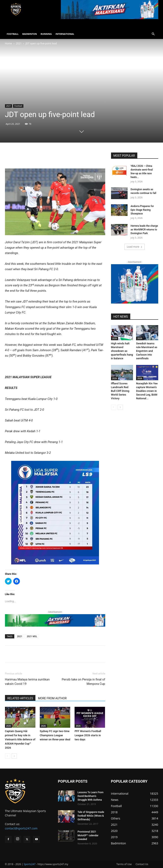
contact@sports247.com (21, 828)
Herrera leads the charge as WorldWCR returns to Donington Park (144, 230)
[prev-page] (8, 756)
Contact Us (142, 864)
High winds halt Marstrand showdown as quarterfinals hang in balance (122, 351)
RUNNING (46, 34)
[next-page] (14, 756)
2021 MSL (32, 636)
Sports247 (30, 864)
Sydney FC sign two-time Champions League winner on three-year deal (55, 735)
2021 (19, 43)
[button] (153, 34)
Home (8, 43)
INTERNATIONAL (65, 34)
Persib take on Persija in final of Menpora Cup (83, 682)
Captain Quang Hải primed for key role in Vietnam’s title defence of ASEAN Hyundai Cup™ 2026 (20, 739)
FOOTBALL (13, 34)
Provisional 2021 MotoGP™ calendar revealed (88, 835)
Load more (135, 247)
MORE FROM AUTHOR (52, 698)
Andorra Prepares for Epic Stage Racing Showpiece (142, 210)
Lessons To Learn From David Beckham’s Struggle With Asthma (91, 796)
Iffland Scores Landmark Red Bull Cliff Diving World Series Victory (120, 391)
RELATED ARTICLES (20, 698)
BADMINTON (30, 34)
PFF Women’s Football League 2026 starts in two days (88, 735)
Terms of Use (124, 864)
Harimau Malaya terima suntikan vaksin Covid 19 (27, 682)
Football (18, 106)
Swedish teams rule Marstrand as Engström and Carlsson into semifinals (147, 351)
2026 (9, 726)
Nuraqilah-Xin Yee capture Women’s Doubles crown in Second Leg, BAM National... (147, 391)
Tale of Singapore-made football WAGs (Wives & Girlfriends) (91, 816)
